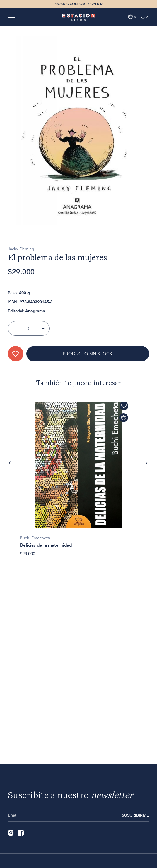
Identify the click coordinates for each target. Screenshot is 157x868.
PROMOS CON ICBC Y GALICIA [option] (78, 4)
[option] (78, 155)
